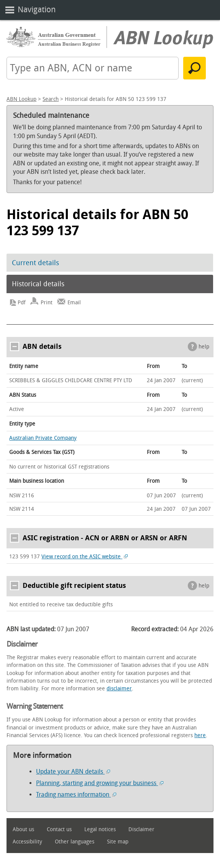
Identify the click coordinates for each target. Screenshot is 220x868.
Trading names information (76, 795)
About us (23, 829)
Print (47, 303)
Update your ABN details (73, 771)
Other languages (75, 842)
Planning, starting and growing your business (100, 783)
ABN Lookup (21, 99)
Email (74, 303)
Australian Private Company (43, 438)
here (200, 735)
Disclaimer (141, 829)
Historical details (38, 284)
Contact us (59, 829)
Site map (118, 842)
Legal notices (100, 829)
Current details (35, 263)
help (204, 347)
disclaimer (119, 689)
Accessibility (27, 842)
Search (51, 99)
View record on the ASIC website (85, 557)
